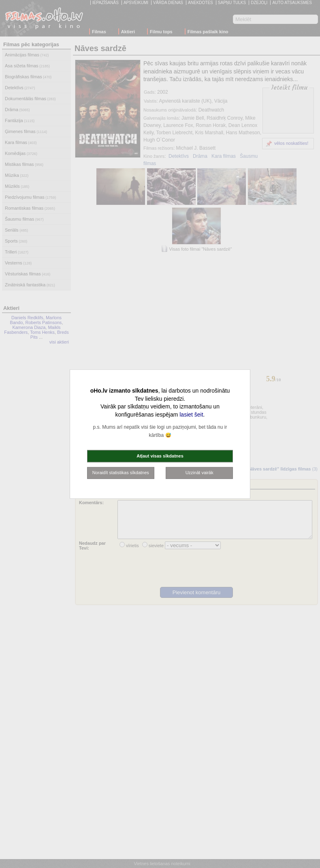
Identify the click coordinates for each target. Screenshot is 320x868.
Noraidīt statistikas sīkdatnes (121, 473)
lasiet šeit (191, 414)
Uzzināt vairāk (199, 473)
